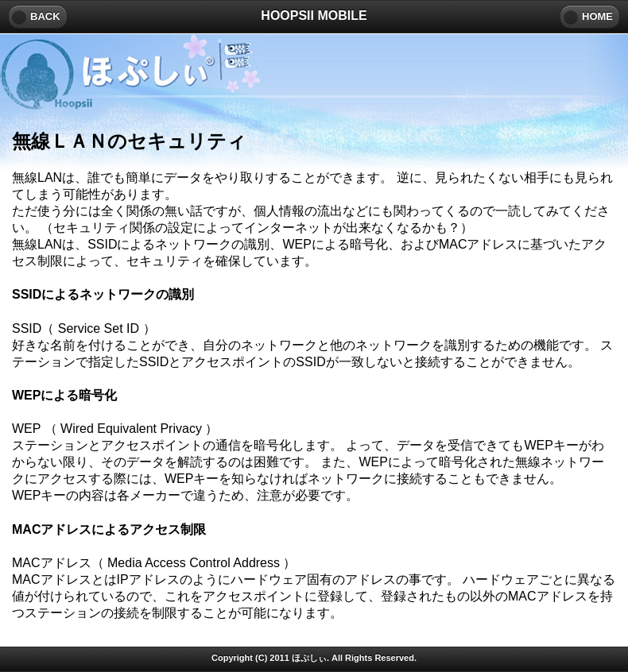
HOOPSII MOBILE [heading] (314, 15)
